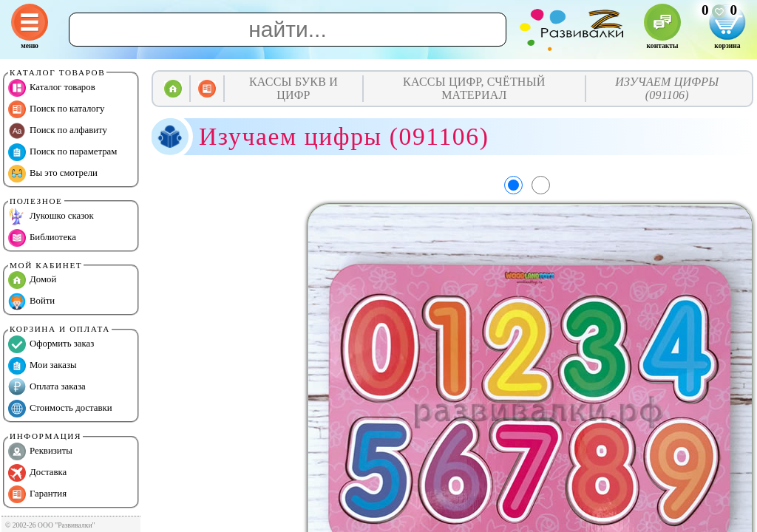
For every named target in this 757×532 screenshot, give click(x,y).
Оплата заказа (47, 387)
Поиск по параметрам (62, 152)
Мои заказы (43, 366)
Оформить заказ (51, 344)
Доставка (37, 473)
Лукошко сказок (51, 216)
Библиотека (42, 238)
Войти (31, 301)
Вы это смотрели (53, 174)
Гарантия (37, 494)
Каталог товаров (52, 88)
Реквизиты (40, 451)
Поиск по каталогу (56, 109)
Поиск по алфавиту (58, 131)
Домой (32, 280)
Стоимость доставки (60, 409)
